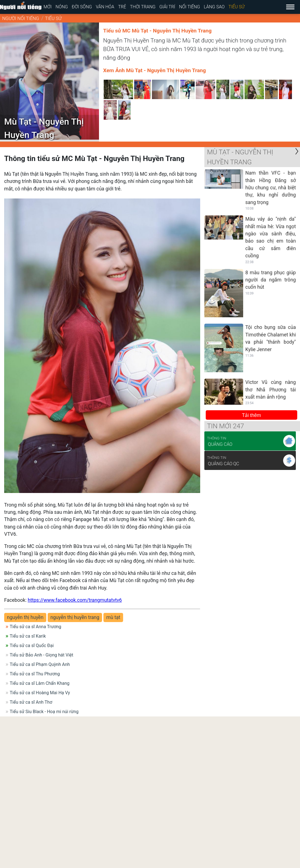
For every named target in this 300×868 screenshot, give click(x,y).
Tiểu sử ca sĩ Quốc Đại (32, 646)
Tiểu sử (237, 7)
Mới (48, 7)
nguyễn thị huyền (25, 617)
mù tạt (113, 617)
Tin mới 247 (226, 426)
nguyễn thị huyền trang (75, 617)
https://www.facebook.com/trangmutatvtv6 (75, 600)
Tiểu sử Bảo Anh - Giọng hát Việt (41, 655)
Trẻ (122, 7)
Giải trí (167, 7)
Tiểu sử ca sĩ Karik (28, 636)
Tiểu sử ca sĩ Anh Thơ (31, 702)
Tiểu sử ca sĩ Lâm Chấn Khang (40, 683)
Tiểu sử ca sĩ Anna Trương (35, 627)
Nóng (62, 7)
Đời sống (82, 7)
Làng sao (214, 7)
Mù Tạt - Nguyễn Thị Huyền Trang (240, 157)
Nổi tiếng (190, 7)
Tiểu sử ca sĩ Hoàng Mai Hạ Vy (40, 693)
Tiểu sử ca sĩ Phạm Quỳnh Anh (40, 664)
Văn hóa (105, 7)
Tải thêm (252, 415)
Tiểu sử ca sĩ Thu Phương (35, 674)
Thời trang (143, 7)
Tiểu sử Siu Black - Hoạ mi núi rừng (44, 712)
